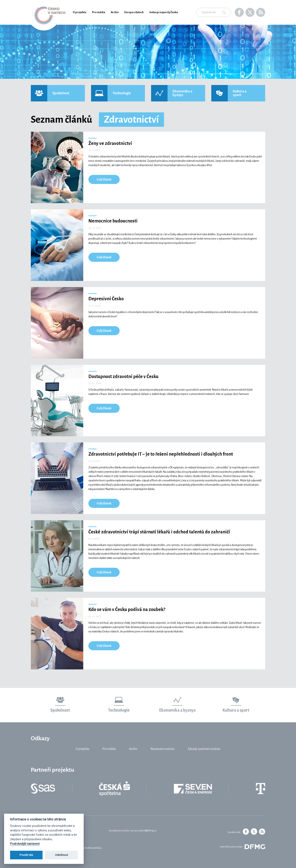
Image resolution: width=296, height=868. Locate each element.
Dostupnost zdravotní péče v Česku (123, 377)
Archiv (115, 12)
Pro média (99, 12)
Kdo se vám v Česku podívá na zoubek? (127, 610)
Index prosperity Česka (164, 12)
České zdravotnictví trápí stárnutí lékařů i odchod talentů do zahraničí (159, 532)
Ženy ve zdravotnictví (110, 143)
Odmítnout (62, 855)
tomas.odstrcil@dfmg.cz (143, 831)
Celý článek (104, 179)
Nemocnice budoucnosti (113, 221)
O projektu (80, 12)
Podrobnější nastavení (25, 844)
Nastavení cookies (162, 749)
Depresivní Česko (106, 299)
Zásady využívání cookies (204, 749)
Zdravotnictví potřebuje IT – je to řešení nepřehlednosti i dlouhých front (161, 454)
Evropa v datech (134, 12)
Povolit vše (26, 855)
